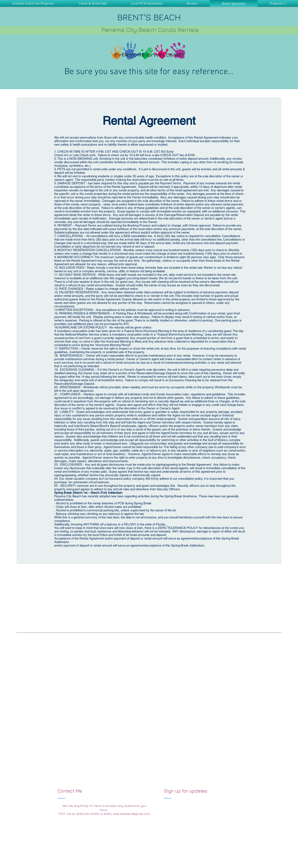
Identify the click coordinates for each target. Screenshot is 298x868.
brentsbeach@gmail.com (132, 814)
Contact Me (70, 791)
